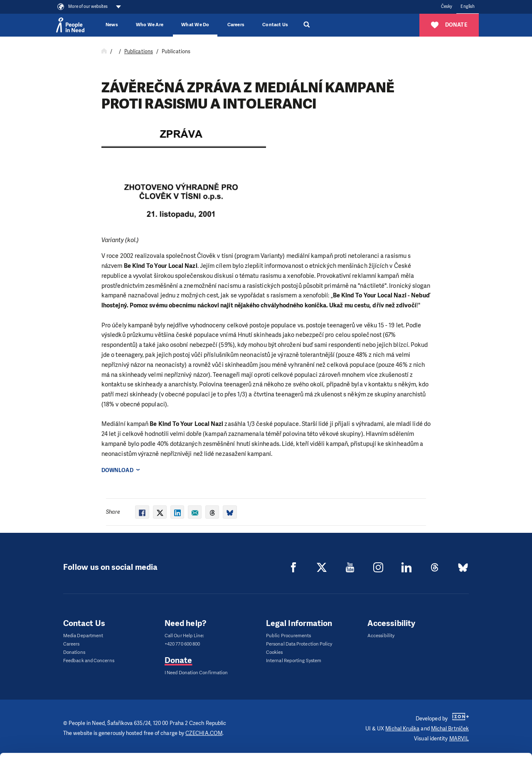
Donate (178, 660)
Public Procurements (289, 636)
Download (117, 470)
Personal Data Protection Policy (299, 644)
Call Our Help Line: (185, 636)
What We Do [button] (195, 25)
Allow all (463, 688)
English (468, 6)
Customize (463, 709)
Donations (74, 652)
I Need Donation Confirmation (196, 673)
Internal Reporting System (294, 661)
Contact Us (275, 25)
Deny (463, 730)
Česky (447, 6)
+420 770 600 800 (182, 644)
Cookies (275, 652)
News (112, 25)
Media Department (83, 636)
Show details (128, 746)
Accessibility (381, 636)
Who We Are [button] (150, 25)
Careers (236, 25)
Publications (139, 52)
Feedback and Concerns (89, 661)
